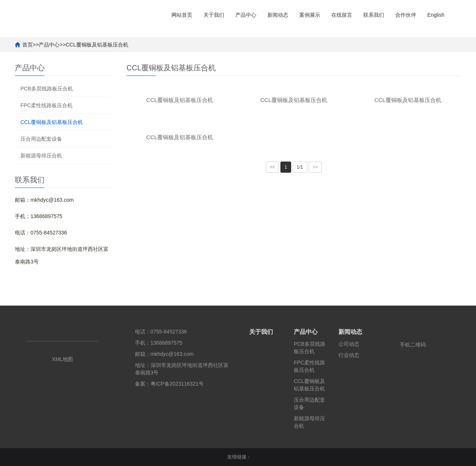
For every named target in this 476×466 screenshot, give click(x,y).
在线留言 (342, 15)
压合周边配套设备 (41, 139)
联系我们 (374, 15)
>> (315, 167)
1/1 (300, 167)
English (436, 15)
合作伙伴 (406, 15)
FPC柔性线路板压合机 (46, 105)
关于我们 (214, 15)
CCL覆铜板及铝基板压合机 (97, 45)
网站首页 (182, 15)
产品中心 (246, 15)
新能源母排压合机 (41, 156)
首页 (28, 45)
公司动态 (349, 344)
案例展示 (310, 15)
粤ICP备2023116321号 (177, 384)
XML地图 (63, 359)
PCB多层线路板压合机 (47, 89)
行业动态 (349, 355)
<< (273, 167)
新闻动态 (278, 15)
